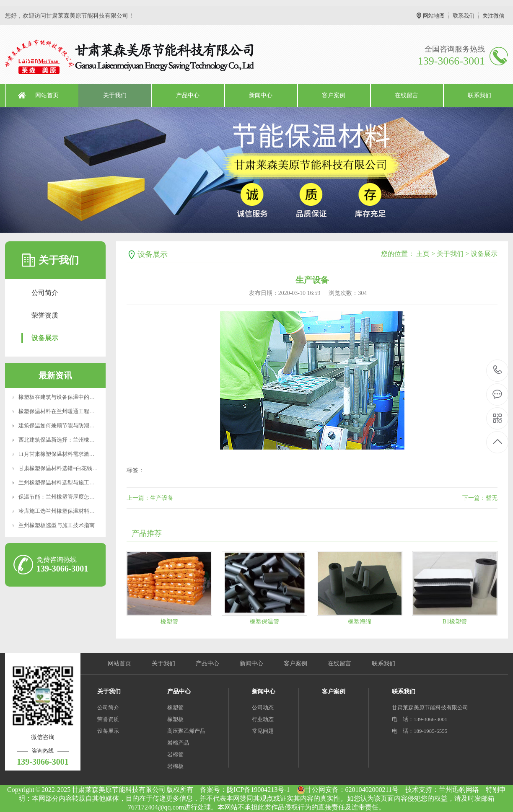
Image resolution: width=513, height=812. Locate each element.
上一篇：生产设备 (150, 498)
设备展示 (45, 338)
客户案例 (334, 95)
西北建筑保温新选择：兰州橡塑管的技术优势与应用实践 (87, 440)
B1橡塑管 (455, 622)
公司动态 (263, 707)
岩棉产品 (178, 743)
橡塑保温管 (264, 622)
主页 (423, 254)
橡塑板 (175, 719)
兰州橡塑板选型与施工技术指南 (57, 525)
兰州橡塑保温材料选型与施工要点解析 (65, 482)
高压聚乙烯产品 (186, 731)
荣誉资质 (45, 315)
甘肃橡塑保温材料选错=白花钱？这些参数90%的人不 (82, 468)
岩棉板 (175, 766)
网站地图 (434, 16)
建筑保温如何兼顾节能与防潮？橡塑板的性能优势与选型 (87, 425)
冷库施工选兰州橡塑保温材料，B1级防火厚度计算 (79, 511)
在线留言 (407, 95)
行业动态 (263, 719)
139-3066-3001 (498, 371)
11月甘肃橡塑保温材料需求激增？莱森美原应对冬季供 (84, 454)
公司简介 (45, 293)
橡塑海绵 (360, 622)
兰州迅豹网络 (459, 790)
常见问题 (263, 731)
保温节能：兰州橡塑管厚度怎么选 (59, 497)
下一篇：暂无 (480, 498)
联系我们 (464, 16)
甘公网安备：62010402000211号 (348, 790)
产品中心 (188, 95)
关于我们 (115, 95)
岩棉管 (175, 754)
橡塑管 (169, 622)
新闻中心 (261, 95)
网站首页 (47, 95)
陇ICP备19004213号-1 (258, 790)
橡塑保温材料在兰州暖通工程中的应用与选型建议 (78, 411)
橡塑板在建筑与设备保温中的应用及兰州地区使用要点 (84, 397)
